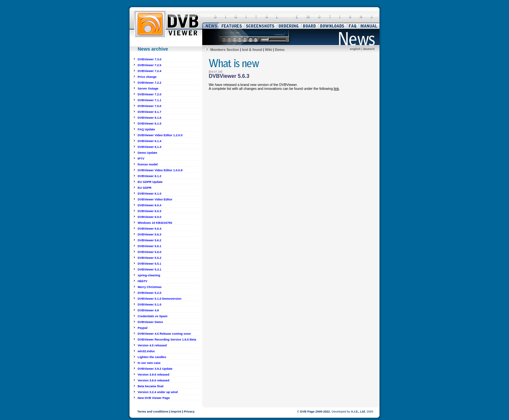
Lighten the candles (152, 357)
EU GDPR (145, 188)
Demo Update (147, 153)
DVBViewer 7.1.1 (149, 100)
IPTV (141, 159)
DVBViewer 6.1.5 (149, 124)
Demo (280, 50)
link (336, 89)
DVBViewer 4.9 (148, 310)
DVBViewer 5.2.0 (149, 293)
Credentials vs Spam (153, 316)
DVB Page (307, 412)
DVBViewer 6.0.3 (149, 211)
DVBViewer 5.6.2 (149, 240)
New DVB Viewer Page (154, 398)
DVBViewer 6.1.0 (149, 194)
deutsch (369, 49)
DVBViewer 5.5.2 (149, 258)
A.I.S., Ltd (358, 412)
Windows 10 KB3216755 (155, 223)
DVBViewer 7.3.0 (149, 59)
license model (148, 164)
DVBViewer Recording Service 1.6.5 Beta (167, 340)
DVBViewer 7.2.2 (149, 83)
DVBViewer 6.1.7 (149, 112)
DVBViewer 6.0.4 (149, 205)
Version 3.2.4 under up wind (158, 392)
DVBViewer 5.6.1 (149, 246)
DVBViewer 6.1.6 (149, 118)
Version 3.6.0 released (154, 380)
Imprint (176, 412)
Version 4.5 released (152, 345)
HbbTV (143, 281)
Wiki (268, 50)
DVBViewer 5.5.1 (149, 264)
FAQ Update (146, 129)
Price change (147, 77)
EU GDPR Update (150, 182)
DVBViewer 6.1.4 (149, 141)
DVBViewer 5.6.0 (149, 252)
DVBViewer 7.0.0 (149, 106)
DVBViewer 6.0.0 (149, 217)
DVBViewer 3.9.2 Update (155, 369)
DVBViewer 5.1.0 (149, 305)
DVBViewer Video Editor (155, 199)
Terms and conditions (153, 412)
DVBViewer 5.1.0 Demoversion (160, 299)
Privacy (189, 412)
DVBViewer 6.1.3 (149, 147)
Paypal (143, 328)
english (355, 49)
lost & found (252, 50)
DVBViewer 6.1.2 (149, 176)
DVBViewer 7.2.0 (149, 94)
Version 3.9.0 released (154, 375)
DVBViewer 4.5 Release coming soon (164, 334)
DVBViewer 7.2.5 (149, 65)
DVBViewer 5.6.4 (149, 229)
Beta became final (150, 386)
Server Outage (148, 89)
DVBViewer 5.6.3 (149, 234)
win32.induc (146, 351)
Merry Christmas (150, 287)
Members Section (225, 50)
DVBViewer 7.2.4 (149, 71)
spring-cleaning (149, 275)
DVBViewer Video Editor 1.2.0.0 (160, 135)
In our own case (149, 363)
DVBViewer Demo (150, 322)
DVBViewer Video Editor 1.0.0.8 (160, 170)
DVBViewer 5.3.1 (149, 270)
